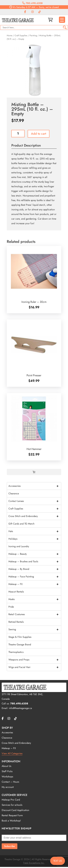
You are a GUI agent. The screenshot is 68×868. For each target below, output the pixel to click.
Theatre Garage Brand (20, 644)
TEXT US (58, 861)
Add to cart (39, 134)
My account (8, 787)
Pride (11, 607)
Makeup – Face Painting (35, 577)
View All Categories (12, 753)
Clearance (14, 493)
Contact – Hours (10, 782)
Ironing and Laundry (19, 546)
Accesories (7, 732)
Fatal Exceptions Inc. (34, 863)
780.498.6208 (32, 3)
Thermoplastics (16, 652)
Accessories (35, 486)
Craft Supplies (21, 35)
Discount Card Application (15, 810)
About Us (6, 766)
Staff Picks (7, 771)
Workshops (7, 777)
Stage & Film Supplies (20, 637)
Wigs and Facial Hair (35, 667)
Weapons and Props (35, 660)
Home (10, 35)
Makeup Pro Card (11, 800)
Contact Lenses (35, 501)
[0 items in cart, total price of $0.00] (34, 472)
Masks (35, 599)
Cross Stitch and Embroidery (35, 516)
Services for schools (12, 805)
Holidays (35, 539)
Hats (35, 531)
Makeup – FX (35, 584)
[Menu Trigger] (62, 20)
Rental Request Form (12, 815)
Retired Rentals (16, 622)
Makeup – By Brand (35, 569)
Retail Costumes (35, 614)
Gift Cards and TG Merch (21, 524)
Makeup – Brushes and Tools (35, 562)
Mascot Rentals (16, 592)
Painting (33, 35)
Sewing (35, 629)
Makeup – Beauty (35, 554)
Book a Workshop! (11, 821)
